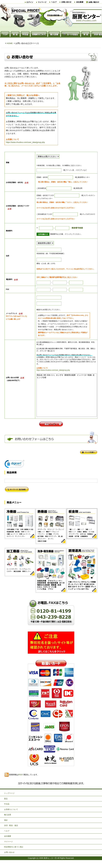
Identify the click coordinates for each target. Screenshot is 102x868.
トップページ (9, 801)
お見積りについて (11, 817)
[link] (14, 472)
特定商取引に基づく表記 (14, 855)
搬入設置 (8, 823)
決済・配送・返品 (11, 833)
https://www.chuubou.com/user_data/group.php (25, 142)
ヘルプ (7, 839)
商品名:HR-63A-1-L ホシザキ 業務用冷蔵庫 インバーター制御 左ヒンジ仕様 (67, 399)
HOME (10, 43)
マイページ (8, 850)
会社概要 (8, 844)
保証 (6, 828)
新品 (6, 807)
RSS (20, 783)
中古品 (7, 812)
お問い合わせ (9, 860)
